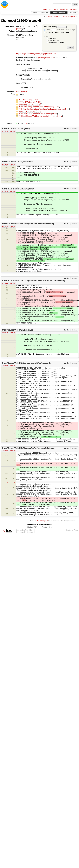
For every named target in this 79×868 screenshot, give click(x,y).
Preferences (54, 9)
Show (47, 30)
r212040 (12, 131)
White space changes (56, 43)
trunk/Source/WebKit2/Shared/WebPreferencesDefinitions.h (29, 448)
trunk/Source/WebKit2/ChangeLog (18, 330)
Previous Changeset (53, 17)
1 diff (36, 100)
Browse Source (59, 13)
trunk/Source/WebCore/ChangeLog (18, 188)
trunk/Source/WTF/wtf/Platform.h (17, 162)
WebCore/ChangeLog (28, 104)
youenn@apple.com (45, 58)
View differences (50, 27)
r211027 (5, 227)
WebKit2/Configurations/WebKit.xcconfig (36, 114)
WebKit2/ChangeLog (27, 111)
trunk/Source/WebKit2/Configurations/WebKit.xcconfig (27, 363)
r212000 (5, 131)
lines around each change (63, 30)
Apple (76, 530)
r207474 (5, 283)
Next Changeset (69, 17)
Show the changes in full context (57, 32)
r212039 (5, 333)
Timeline (45, 13)
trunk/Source (22, 92)
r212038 (5, 191)
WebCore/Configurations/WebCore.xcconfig (37, 107)
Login (45, 9)
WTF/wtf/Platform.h (27, 102)
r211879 (5, 451)
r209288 (5, 366)
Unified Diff (32, 527)
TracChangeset (42, 521)
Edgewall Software (25, 532)
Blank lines (52, 39)
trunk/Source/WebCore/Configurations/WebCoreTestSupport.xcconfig (34, 280)
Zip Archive (47, 527)
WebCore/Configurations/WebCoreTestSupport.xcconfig (42, 109)
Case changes (54, 41)
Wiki (35, 13)
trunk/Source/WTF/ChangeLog (16, 128)
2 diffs (60, 116)
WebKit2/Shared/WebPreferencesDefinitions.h (38, 116)
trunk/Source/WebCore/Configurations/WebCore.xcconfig (28, 224)
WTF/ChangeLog (26, 100)
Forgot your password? (69, 9)
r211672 (5, 165)
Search (73, 13)
